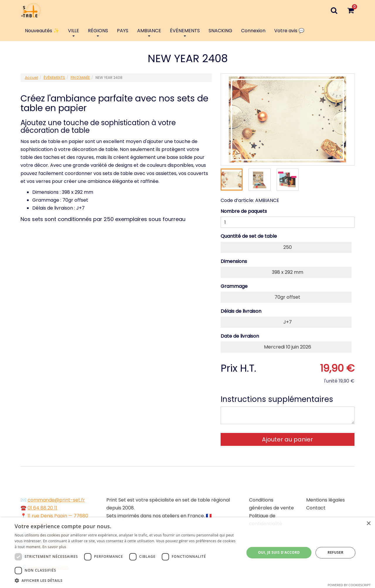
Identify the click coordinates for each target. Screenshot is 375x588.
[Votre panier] (351, 10)
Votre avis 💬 (289, 31)
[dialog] (187, 553)
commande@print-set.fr (56, 500)
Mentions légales (325, 500)
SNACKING (220, 31)
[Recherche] (334, 10)
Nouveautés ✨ (42, 31)
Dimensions (234, 261)
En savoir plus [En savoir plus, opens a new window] (54, 547)
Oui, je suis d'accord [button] (279, 552)
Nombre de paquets (244, 211)
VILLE (74, 32)
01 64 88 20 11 (42, 508)
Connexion (253, 31)
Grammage (234, 286)
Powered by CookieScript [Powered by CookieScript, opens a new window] (349, 585)
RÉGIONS (98, 32)
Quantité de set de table (249, 236)
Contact (316, 508)
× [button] (368, 524)
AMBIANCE (149, 32)
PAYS (123, 31)
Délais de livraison (241, 311)
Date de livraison (240, 336)
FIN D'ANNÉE (80, 78)
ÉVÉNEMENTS (185, 32)
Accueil (31, 78)
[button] (126, 581)
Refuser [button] (335, 552)
